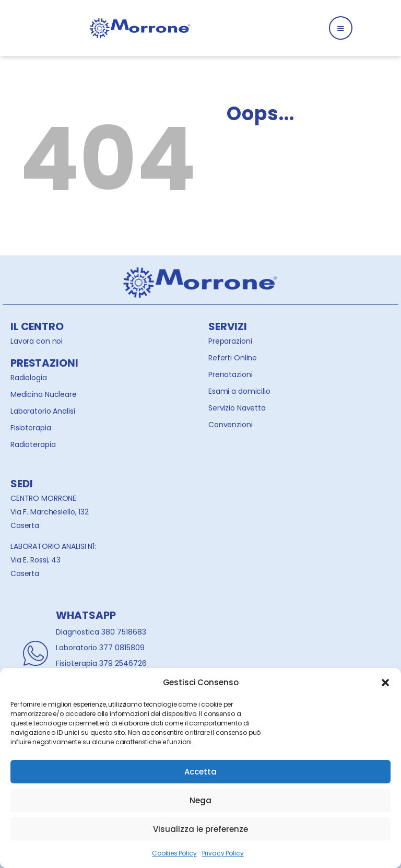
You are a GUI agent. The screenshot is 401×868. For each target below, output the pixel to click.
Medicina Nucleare (44, 394)
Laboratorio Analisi (43, 411)
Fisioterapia (31, 428)
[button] (385, 683)
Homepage (269, 189)
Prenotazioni (230, 374)
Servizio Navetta (237, 408)
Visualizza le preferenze (200, 829)
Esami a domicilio (239, 391)
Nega (200, 800)
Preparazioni (230, 341)
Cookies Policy (174, 853)
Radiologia (29, 378)
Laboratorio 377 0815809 (100, 648)
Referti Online (233, 358)
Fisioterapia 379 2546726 (101, 663)
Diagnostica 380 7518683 (101, 632)
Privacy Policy (223, 853)
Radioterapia (33, 444)
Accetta (200, 772)
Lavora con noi (37, 341)
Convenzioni (231, 425)
